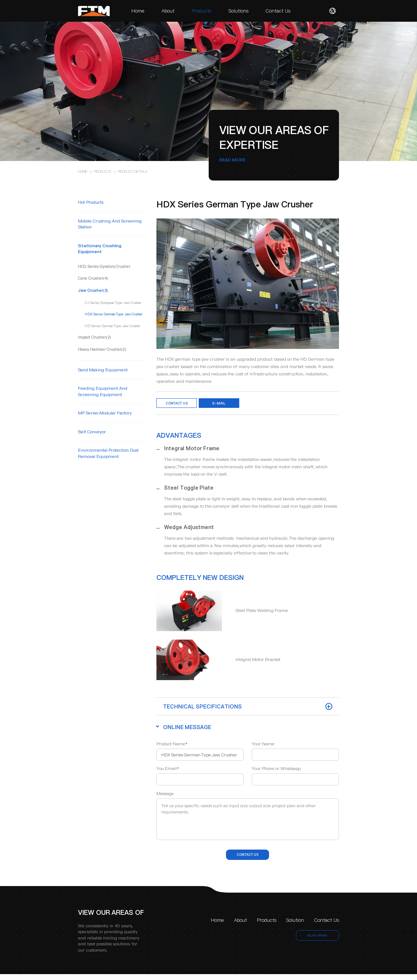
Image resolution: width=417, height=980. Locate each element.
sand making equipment (103, 370)
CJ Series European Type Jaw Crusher (113, 303)
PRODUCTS (103, 171)
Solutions (238, 11)
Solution (295, 926)
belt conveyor (92, 432)
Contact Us (278, 11)
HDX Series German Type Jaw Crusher (114, 314)
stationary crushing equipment (100, 249)
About (168, 11)
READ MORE (232, 160)
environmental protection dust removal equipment (108, 453)
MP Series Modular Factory (105, 413)
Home (138, 11)
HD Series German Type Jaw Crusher (112, 326)
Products (202, 11)
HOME (83, 171)
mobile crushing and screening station (110, 224)
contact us (248, 859)
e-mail (237, 405)
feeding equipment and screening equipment (103, 391)
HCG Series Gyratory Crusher (104, 267)
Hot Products (91, 202)
